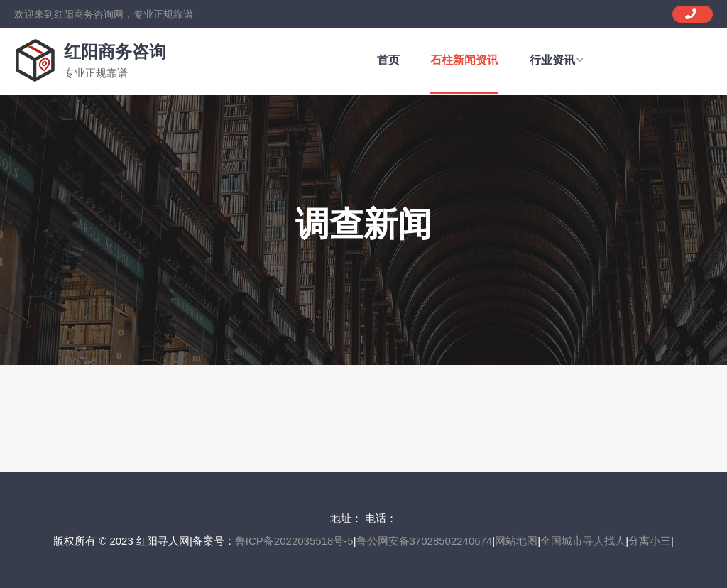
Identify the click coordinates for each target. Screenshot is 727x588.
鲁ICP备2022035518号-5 (294, 541)
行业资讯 (556, 60)
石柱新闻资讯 (464, 60)
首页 (388, 60)
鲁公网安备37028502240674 (425, 541)
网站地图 (516, 541)
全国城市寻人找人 (583, 541)
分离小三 (650, 541)
